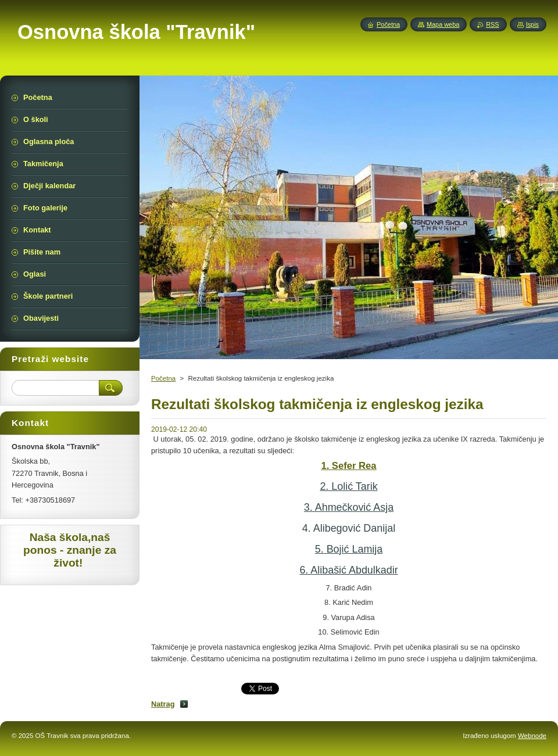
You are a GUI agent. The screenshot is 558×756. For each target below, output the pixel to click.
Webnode (532, 736)
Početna (163, 378)
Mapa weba (443, 24)
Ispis (532, 24)
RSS (492, 24)
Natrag (163, 704)
